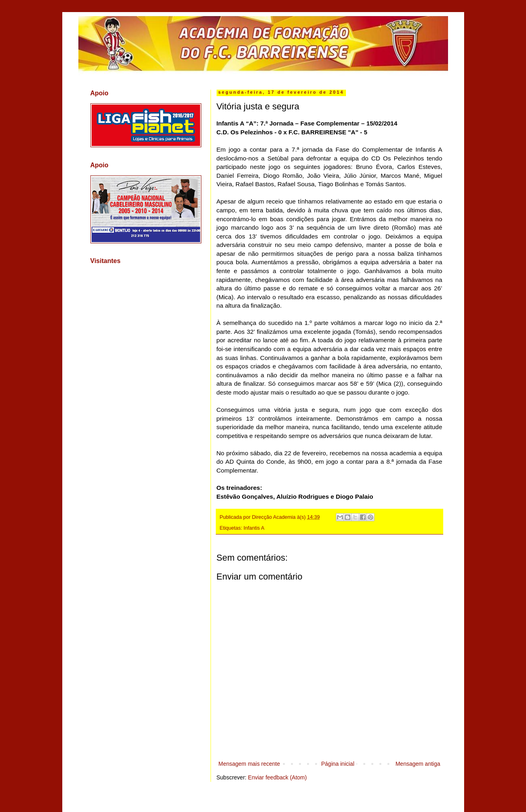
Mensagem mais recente (249, 764)
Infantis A (254, 528)
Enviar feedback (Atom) (277, 777)
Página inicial (338, 764)
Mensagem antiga (418, 764)
